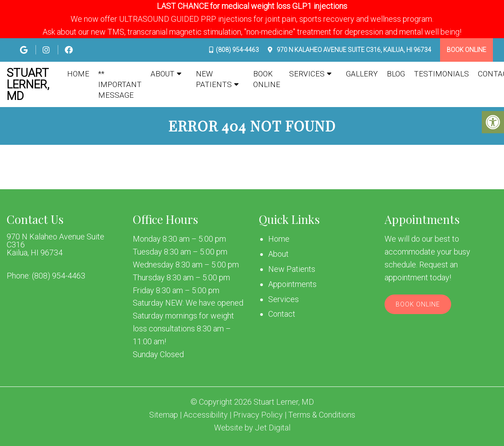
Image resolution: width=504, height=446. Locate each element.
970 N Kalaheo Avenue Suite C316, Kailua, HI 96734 (353, 50)
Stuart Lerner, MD (28, 84)
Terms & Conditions (322, 415)
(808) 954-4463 (237, 50)
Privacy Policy (258, 415)
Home (78, 74)
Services (307, 74)
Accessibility (206, 415)
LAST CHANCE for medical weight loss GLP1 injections (252, 6)
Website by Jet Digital (252, 428)
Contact (282, 314)
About (163, 74)
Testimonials (441, 74)
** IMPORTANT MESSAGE (120, 84)
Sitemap (164, 415)
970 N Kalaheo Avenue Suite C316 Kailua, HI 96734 (56, 245)
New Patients (214, 79)
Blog (396, 74)
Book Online (466, 50)
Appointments (292, 284)
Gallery (362, 74)
